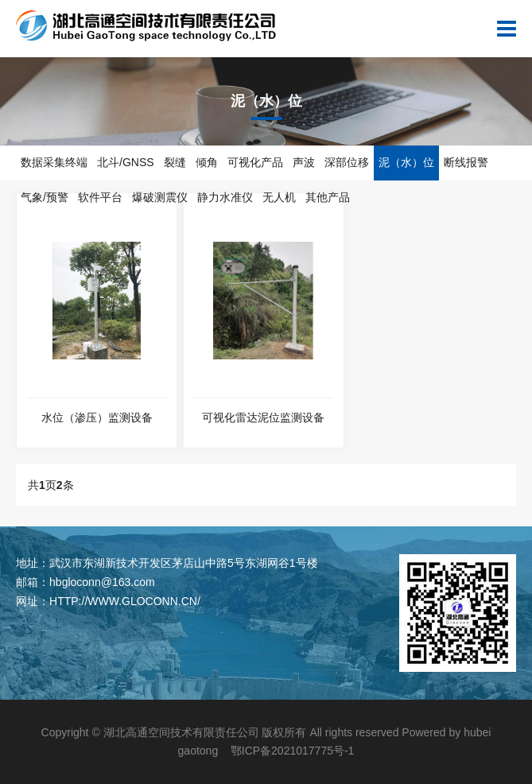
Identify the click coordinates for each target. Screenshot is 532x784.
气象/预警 (45, 197)
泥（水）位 (406, 162)
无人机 (279, 197)
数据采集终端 (54, 162)
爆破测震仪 (160, 197)
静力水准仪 (225, 197)
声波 (304, 162)
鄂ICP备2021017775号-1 (293, 751)
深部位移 (347, 162)
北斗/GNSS (126, 162)
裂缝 (175, 162)
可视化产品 (255, 162)
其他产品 (328, 197)
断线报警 (466, 162)
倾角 (207, 162)
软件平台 (100, 197)
